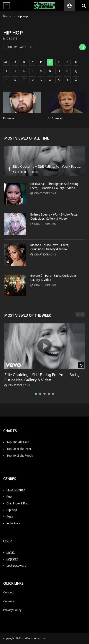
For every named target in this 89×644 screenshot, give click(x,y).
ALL (7, 62)
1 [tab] (36, 394)
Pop (9, 497)
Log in (11, 552)
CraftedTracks (28, 172)
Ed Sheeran (55, 118)
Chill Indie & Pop (17, 503)
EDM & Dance (16, 490)
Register (12, 559)
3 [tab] (44, 394)
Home (7, 16)
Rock (10, 517)
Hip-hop (12, 510)
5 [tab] (53, 394)
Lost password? (17, 566)
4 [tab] (49, 394)
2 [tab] (40, 394)
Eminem (9, 118)
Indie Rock (13, 523)
